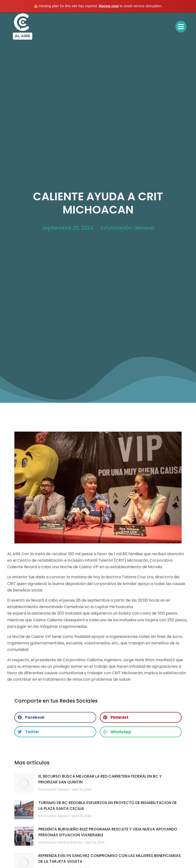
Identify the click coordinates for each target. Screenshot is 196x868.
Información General (127, 228)
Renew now (109, 6)
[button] (55, 717)
